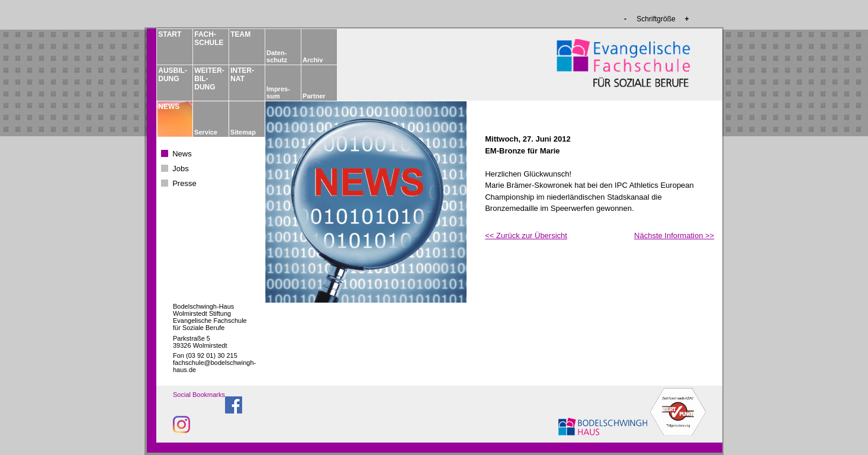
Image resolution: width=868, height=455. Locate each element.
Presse (184, 183)
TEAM (240, 34)
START (170, 34)
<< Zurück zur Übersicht (526, 235)
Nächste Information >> (674, 235)
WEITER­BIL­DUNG (208, 79)
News (182, 154)
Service (206, 132)
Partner (314, 96)
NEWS (169, 107)
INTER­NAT (242, 75)
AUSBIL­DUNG (172, 75)
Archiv (313, 60)
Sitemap (243, 132)
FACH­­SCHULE (208, 39)
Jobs (180, 169)
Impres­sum (278, 92)
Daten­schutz (277, 56)
